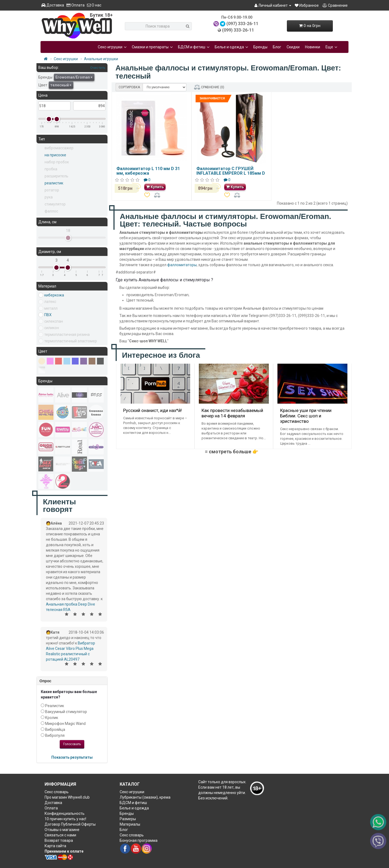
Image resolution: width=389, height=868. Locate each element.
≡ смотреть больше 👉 (231, 452)
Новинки (313, 47)
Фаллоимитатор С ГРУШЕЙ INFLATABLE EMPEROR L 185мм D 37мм (231, 173)
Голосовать (72, 744)
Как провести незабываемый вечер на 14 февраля (232, 413)
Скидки (293, 47)
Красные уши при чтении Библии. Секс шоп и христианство (306, 416)
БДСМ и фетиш (194, 47)
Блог (277, 47)
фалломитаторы (182, 265)
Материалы (130, 824)
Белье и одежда (231, 47)
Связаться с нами (60, 835)
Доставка (53, 5)
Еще (331, 47)
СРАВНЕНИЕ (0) (209, 87)
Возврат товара (59, 840)
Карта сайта (55, 846)
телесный (61, 85)
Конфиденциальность (65, 813)
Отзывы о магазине (62, 830)
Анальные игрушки (101, 59)
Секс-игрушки (112, 47)
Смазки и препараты (152, 47)
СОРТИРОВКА (129, 87)
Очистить (97, 68)
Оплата (76, 5)
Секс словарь (57, 792)
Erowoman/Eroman (74, 77)
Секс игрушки (66, 59)
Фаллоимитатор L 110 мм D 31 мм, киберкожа (148, 171)
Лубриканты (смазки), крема (145, 797)
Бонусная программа (139, 840)
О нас (94, 5)
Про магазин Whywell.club (67, 797)
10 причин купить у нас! (65, 819)
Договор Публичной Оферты (70, 824)
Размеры (128, 819)
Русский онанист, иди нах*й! (152, 410)
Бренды (260, 47)
